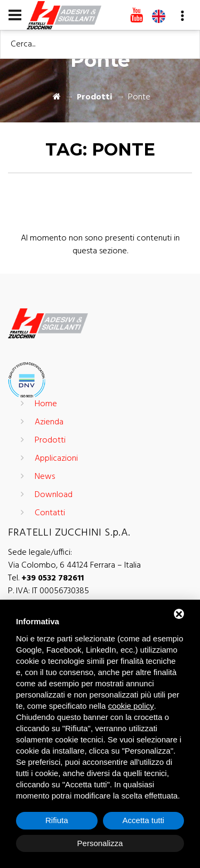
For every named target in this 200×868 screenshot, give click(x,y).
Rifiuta (57, 820)
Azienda (49, 422)
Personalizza (100, 843)
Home (46, 404)
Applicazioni (56, 459)
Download (54, 495)
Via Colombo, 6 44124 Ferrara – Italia (74, 565)
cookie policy (131, 706)
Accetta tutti (143, 820)
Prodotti (94, 97)
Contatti (50, 513)
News (45, 477)
